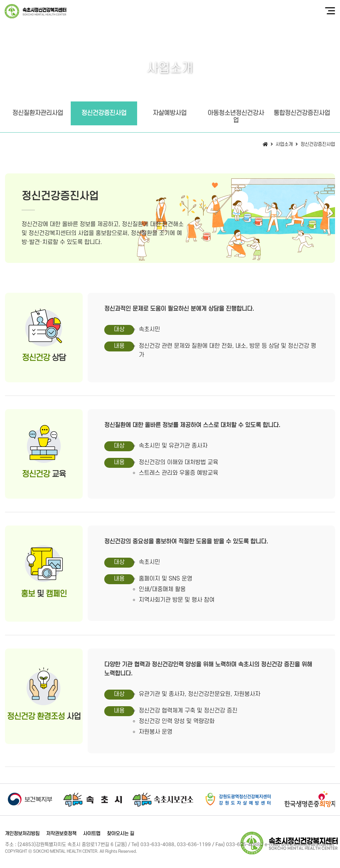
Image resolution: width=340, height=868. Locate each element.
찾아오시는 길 (121, 834)
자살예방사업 (170, 113)
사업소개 (284, 144)
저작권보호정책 (61, 834)
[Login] (145, 851)
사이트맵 (92, 834)
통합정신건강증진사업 (302, 113)
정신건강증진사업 (104, 113)
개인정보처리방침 (22, 834)
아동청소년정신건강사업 (236, 117)
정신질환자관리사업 (38, 113)
